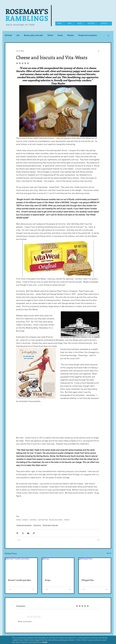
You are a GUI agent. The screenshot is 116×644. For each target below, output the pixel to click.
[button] (108, 36)
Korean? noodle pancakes (19, 580)
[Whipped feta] (95, 567)
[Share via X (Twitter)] (23, 533)
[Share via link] (34, 533)
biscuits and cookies (56, 520)
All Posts (8, 36)
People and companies (88, 36)
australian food (43, 520)
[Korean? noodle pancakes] (21, 567)
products (25, 520)
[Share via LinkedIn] (28, 533)
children (67, 520)
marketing (33, 520)
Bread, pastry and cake (33, 36)
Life (18, 36)
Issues (60, 36)
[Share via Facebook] (17, 533)
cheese (19, 520)
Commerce (37, 525)
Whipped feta (88, 580)
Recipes (71, 36)
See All (109, 553)
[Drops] (58, 567)
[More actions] (99, 51)
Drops (48, 580)
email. (45, 642)
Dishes (50, 36)
